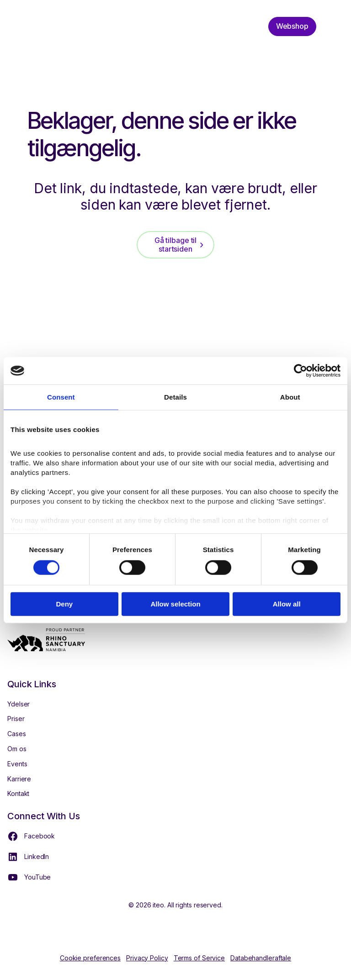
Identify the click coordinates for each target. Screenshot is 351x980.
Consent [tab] (61, 397)
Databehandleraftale (261, 958)
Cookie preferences (90, 958)
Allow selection (175, 604)
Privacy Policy (147, 958)
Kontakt (18, 793)
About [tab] (290, 397)
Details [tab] (175, 397)
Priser (16, 719)
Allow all (287, 604)
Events (17, 764)
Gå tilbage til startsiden (176, 245)
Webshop (292, 26)
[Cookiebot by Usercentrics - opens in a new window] (300, 371)
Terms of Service (199, 958)
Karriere (19, 779)
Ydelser (19, 704)
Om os (17, 749)
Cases (17, 734)
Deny (64, 604)
